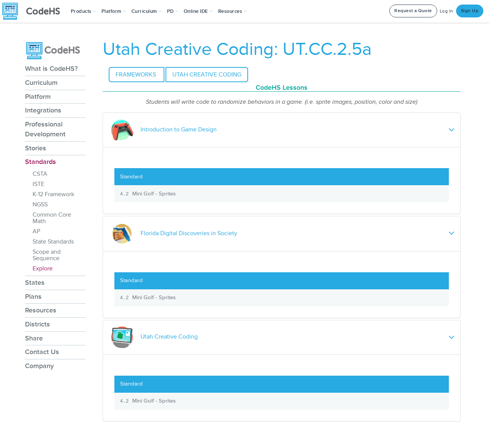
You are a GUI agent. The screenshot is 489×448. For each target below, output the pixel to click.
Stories (36, 148)
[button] (84, 11)
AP (36, 231)
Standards (41, 162)
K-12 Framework (53, 194)
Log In (447, 11)
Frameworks (137, 75)
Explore (43, 268)
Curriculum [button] (147, 11)
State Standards (53, 242)
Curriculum (41, 83)
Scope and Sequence (47, 255)
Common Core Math (52, 218)
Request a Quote (413, 11)
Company (39, 366)
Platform (38, 97)
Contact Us (42, 352)
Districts (37, 324)
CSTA (40, 174)
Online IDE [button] (198, 11)
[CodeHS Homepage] (34, 11)
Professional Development (45, 129)
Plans (33, 297)
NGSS (40, 204)
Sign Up (470, 11)
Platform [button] (114, 11)
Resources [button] (233, 11)
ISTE (38, 184)
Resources (41, 310)
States (35, 283)
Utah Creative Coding (207, 75)
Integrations (43, 110)
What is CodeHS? (51, 69)
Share (34, 338)
